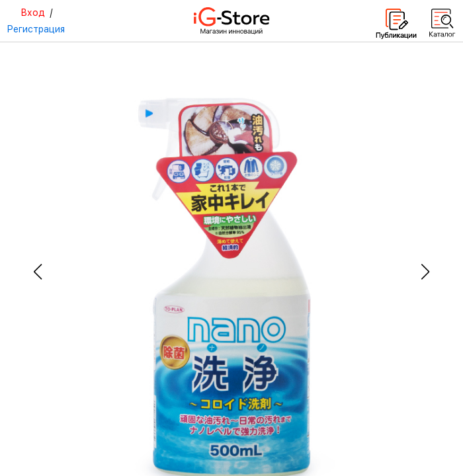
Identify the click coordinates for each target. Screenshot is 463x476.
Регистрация (36, 29)
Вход (33, 13)
